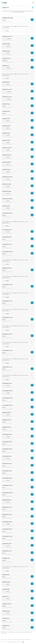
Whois (5, 640)
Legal (2, 640)
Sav (4, 3)
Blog (24, 640)
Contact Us (28, 640)
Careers (14, 640)
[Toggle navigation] (33, 3)
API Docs (10, 640)
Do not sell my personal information (5, 642)
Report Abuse (19, 640)
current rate (3, 633)
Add (32, 20)
